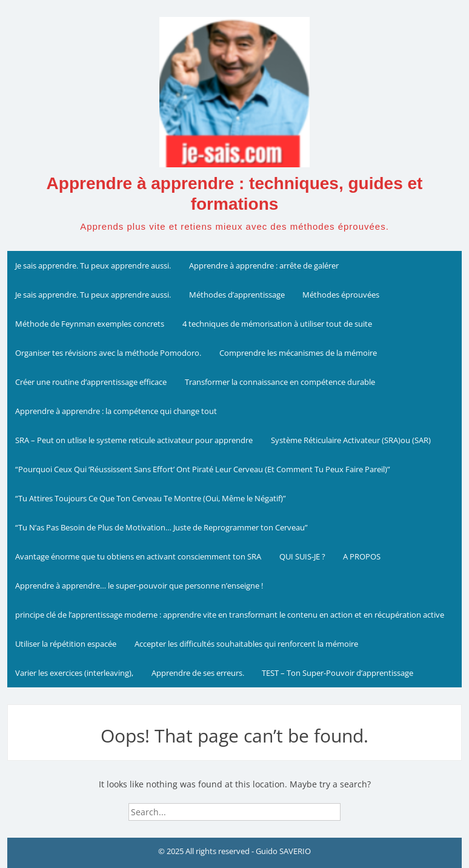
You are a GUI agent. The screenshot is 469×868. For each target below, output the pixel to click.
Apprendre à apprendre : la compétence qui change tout (116, 411)
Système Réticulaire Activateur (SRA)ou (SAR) (351, 440)
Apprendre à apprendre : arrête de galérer (264, 265)
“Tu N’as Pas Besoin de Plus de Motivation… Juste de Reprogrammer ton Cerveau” (161, 527)
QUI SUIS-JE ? (302, 556)
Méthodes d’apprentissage (237, 295)
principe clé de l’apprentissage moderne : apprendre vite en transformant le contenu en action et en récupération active (230, 615)
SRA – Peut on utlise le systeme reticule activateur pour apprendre (134, 440)
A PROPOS (362, 556)
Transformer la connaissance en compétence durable (280, 382)
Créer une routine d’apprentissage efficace (91, 382)
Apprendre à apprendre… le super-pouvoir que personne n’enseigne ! (139, 586)
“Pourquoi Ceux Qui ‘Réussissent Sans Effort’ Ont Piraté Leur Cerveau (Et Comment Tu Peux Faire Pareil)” (203, 469)
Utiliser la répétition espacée (66, 644)
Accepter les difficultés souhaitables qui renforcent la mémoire (246, 644)
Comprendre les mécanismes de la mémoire (298, 353)
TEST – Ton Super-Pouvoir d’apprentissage (338, 673)
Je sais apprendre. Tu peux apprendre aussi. (93, 265)
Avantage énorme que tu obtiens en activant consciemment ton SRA (138, 556)
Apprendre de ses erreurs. (198, 673)
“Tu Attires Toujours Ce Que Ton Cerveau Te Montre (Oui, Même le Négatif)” (151, 498)
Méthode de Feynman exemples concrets (90, 324)
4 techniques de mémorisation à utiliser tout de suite (277, 324)
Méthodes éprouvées (341, 295)
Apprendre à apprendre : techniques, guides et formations (235, 194)
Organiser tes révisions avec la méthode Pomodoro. (108, 353)
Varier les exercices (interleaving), (74, 673)
